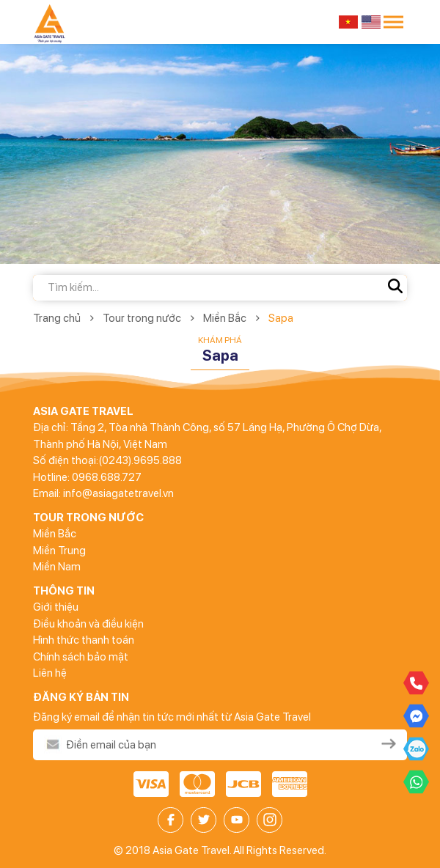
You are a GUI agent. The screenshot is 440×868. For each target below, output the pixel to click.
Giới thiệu (56, 607)
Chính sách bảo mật (81, 657)
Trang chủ (57, 318)
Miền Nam (57, 567)
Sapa (281, 318)
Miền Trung (59, 551)
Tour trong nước (142, 318)
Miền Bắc (225, 318)
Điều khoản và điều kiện (88, 624)
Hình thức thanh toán (84, 640)
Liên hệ (50, 673)
